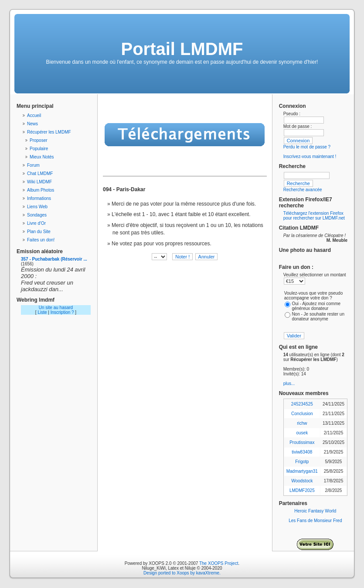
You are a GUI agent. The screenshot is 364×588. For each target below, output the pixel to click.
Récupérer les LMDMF (49, 132)
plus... (289, 383)
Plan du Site (39, 232)
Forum (33, 165)
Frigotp (302, 462)
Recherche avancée (303, 190)
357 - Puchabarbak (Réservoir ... (54, 259)
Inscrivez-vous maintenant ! (310, 156)
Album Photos (41, 190)
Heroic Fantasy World (315, 511)
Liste (42, 312)
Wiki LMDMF (39, 182)
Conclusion (302, 414)
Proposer (39, 140)
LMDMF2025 (302, 490)
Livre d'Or (36, 223)
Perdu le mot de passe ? (307, 147)
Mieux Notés (42, 157)
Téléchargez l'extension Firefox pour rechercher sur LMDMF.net (314, 216)
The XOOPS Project (219, 563)
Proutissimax (302, 442)
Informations (39, 198)
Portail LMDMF (182, 49)
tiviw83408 (302, 452)
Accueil (34, 115)
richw (302, 423)
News (32, 124)
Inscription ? (62, 312)
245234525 (302, 404)
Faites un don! (41, 240)
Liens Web (37, 207)
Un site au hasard (56, 308)
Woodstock (302, 481)
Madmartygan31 (302, 471)
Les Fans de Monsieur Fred (315, 521)
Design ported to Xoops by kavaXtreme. (182, 573)
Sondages (37, 215)
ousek (302, 433)
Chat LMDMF (40, 174)
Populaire (39, 149)
